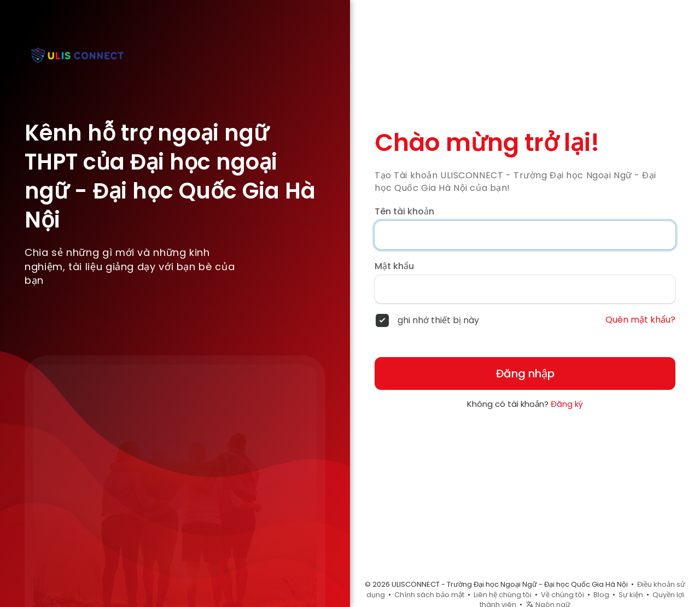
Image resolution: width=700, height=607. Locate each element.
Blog (601, 595)
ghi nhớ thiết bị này (438, 320)
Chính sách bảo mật (429, 595)
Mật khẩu (394, 266)
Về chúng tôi (562, 595)
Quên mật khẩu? (640, 320)
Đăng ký (567, 404)
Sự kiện (631, 595)
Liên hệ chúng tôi (503, 595)
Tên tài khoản (404, 212)
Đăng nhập (525, 373)
